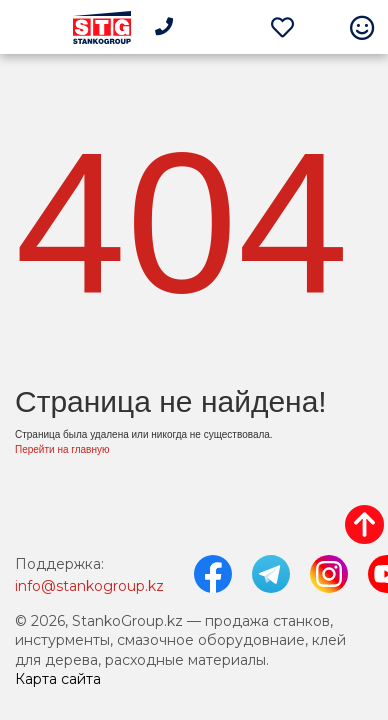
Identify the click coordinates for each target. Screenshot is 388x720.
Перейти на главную (62, 449)
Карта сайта (58, 679)
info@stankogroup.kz (89, 586)
